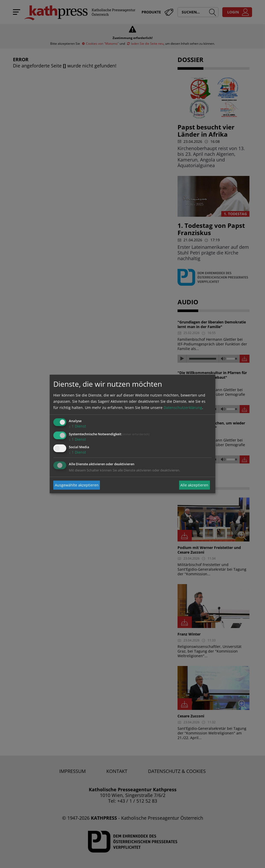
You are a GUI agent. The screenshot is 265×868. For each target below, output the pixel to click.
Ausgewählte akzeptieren (77, 485)
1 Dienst (77, 426)
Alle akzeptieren (194, 485)
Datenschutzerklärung (183, 408)
